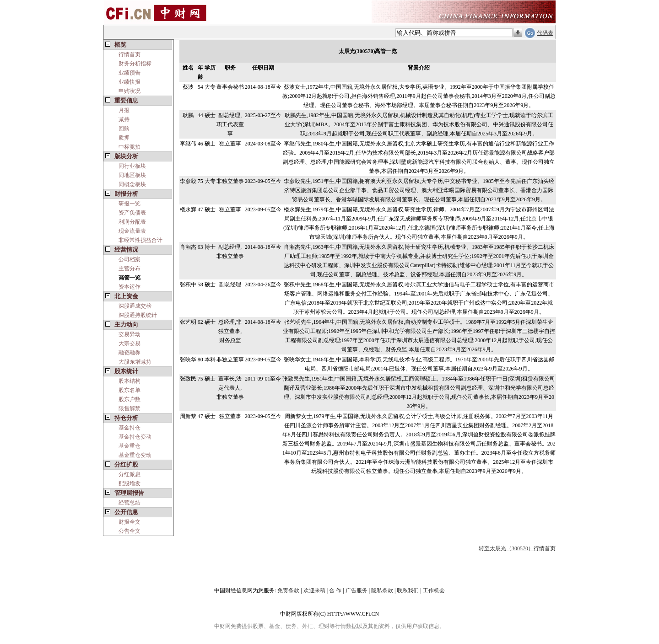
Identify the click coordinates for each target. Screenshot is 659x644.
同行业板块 (132, 166)
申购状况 (130, 91)
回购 (124, 129)
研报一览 (130, 204)
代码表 (545, 33)
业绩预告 (130, 73)
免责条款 (288, 590)
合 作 (335, 590)
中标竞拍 (130, 147)
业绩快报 (130, 82)
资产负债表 (132, 213)
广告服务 (357, 590)
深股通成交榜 (135, 306)
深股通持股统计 (138, 315)
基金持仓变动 (135, 437)
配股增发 (130, 483)
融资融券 (130, 353)
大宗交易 (130, 343)
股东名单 (130, 390)
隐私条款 (382, 590)
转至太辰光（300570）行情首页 (517, 548)
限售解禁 (130, 408)
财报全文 (130, 522)
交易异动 (130, 334)
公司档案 (130, 259)
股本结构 (130, 381)
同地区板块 (132, 175)
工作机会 (434, 590)
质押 (124, 138)
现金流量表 (132, 231)
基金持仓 (130, 428)
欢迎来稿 (314, 590)
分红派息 (130, 474)
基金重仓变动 (135, 455)
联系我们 (408, 590)
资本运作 (130, 287)
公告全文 (130, 531)
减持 (124, 119)
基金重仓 (130, 446)
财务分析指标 (135, 64)
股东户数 (130, 399)
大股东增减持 (135, 362)
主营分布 (130, 268)
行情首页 (130, 54)
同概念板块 (132, 184)
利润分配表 (132, 222)
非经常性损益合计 (140, 240)
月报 (124, 110)
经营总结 (130, 503)
